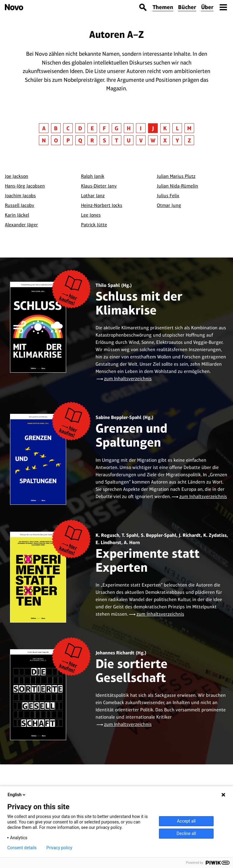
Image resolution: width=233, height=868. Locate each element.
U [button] (129, 140)
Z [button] (189, 140)
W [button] (153, 140)
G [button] (116, 128)
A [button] (44, 128)
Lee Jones (91, 215)
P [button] (68, 140)
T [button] (116, 140)
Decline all (186, 833)
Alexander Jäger (21, 225)
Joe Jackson (17, 176)
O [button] (56, 140)
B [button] (56, 128)
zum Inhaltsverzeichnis (128, 379)
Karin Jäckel (17, 215)
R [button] (92, 140)
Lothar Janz (93, 196)
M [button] (189, 128)
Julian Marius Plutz (176, 176)
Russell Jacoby (20, 205)
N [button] (44, 140)
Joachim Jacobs (20, 196)
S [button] (105, 140)
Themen (163, 7)
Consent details (22, 848)
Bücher (187, 7)
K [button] (165, 128)
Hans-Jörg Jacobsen (25, 186)
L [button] (177, 128)
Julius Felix (168, 196)
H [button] (129, 128)
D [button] (80, 128)
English (17, 795)
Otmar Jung (169, 205)
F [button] (104, 128)
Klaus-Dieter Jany (99, 186)
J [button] (153, 128)
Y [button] (177, 140)
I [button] (141, 128)
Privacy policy (59, 848)
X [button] (165, 140)
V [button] (141, 140)
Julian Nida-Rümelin (177, 186)
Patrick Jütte (94, 225)
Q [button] (80, 140)
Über (207, 7)
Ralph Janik (93, 176)
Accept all (186, 821)
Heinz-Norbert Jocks (102, 205)
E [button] (92, 128)
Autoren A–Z (116, 34)
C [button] (68, 128)
